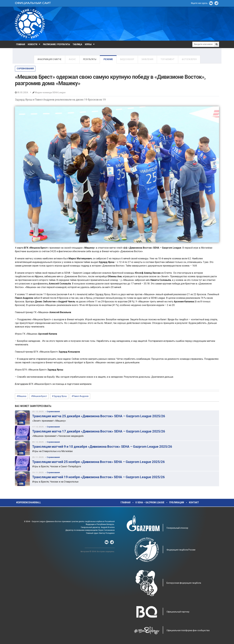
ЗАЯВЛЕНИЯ (147, 59)
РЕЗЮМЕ (108, 59)
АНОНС (72, 59)
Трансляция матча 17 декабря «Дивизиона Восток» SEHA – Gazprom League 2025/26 (99, 431)
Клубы (88, 44)
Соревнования (25, 69)
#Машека (21, 396)
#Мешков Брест (39, 396)
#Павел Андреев (80, 396)
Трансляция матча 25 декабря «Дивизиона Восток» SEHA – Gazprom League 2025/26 (99, 416)
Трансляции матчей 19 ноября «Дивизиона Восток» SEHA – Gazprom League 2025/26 (98, 477)
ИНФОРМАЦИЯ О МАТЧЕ (50, 59)
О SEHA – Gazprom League (150, 502)
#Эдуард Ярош (59, 396)
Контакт (194, 502)
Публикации (177, 502)
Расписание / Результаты (56, 44)
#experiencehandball (29, 502)
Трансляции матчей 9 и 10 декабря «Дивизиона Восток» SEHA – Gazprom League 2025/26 (102, 447)
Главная (21, 44)
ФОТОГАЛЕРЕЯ (189, 59)
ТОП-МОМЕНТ (168, 59)
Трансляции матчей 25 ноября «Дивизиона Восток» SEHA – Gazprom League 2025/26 (98, 462)
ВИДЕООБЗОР (127, 59)
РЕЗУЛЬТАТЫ (90, 59)
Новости (32, 44)
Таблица (77, 44)
